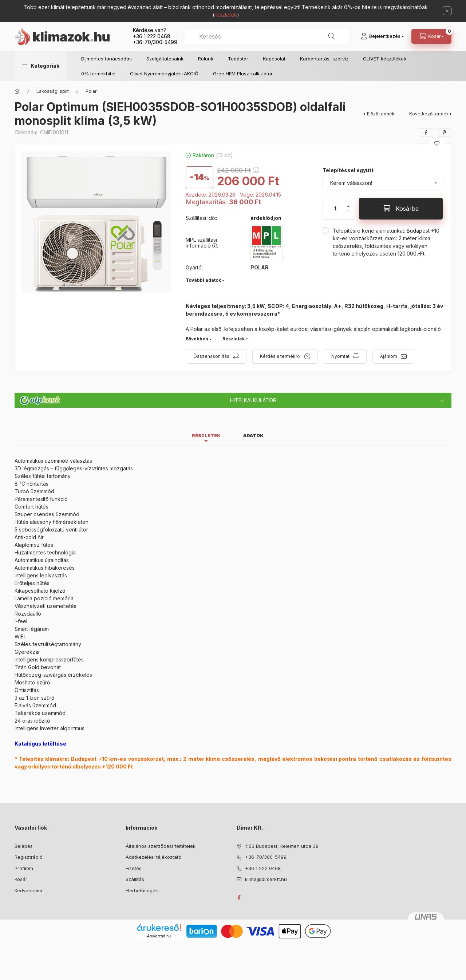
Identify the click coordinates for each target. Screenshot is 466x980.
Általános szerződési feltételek (161, 846)
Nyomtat (340, 356)
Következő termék (429, 114)
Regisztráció (29, 857)
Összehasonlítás (211, 356)
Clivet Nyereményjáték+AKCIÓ (164, 74)
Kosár (21, 879)
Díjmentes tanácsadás (106, 59)
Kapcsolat (274, 59)
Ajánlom (389, 356)
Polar (91, 91)
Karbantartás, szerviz (324, 59)
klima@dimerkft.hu (266, 879)
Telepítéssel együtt (348, 170)
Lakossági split (53, 91)
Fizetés (134, 868)
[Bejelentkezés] (382, 36)
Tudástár (238, 59)
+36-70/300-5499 (155, 42)
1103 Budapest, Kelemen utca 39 (282, 846)
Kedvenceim (28, 890)
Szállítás (135, 879)
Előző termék (381, 114)
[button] (41, 66)
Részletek (234, 339)
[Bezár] (447, 11)
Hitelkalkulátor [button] (253, 400)
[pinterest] (444, 133)
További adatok (203, 280)
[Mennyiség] (335, 209)
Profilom (24, 868)
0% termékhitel (98, 74)
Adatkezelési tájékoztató (153, 857)
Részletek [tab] (206, 436)
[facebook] (426, 133)
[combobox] (267, 36)
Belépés (24, 846)
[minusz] (348, 214)
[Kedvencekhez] (437, 143)
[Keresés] (332, 36)
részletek (226, 15)
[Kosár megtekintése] (431, 36)
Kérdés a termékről (280, 356)
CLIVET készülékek (385, 59)
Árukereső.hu (159, 936)
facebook (239, 898)
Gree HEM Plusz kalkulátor (243, 74)
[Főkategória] (17, 91)
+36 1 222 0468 (152, 36)
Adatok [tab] (253, 436)
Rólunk (206, 59)
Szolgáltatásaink (165, 59)
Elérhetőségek (142, 890)
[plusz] (348, 203)
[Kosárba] (401, 209)
